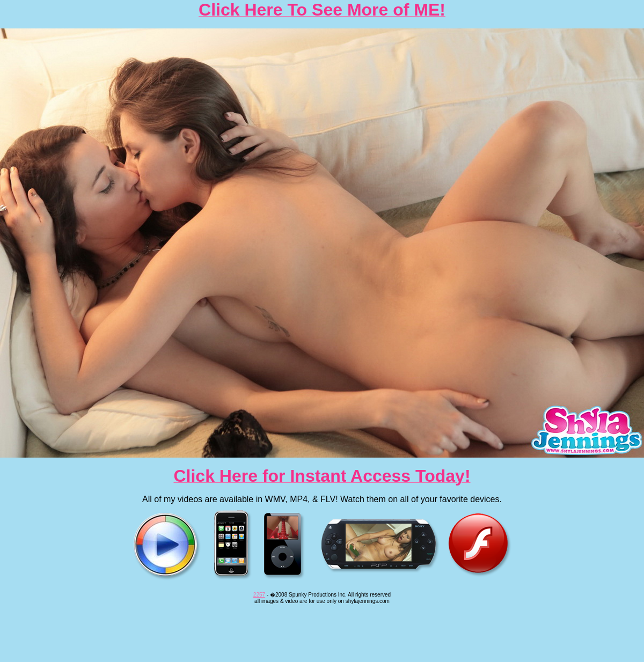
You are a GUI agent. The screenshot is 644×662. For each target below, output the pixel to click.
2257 (259, 595)
